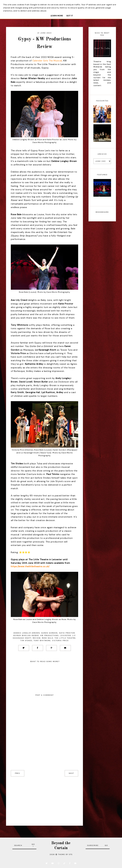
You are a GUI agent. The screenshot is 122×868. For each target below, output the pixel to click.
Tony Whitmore (42, 641)
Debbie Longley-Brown (27, 633)
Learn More (57, 16)
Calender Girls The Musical (47, 61)
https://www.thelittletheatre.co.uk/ (30, 566)
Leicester (65, 635)
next (71, 773)
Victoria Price (60, 641)
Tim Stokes (26, 641)
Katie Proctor (67, 633)
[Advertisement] (44, 799)
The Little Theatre (65, 638)
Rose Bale (48, 638)
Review (37, 638)
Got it (70, 16)
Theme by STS (65, 854)
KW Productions (49, 635)
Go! (33, 845)
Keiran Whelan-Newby (26, 635)
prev (18, 773)
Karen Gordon (49, 633)
